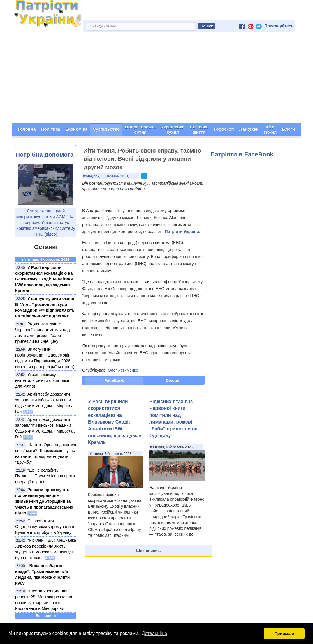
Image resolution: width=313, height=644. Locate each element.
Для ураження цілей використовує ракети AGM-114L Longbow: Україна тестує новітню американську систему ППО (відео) (46, 223)
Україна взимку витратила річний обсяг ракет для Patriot (43, 380)
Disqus (173, 380)
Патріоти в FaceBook (242, 155)
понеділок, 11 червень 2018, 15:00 (111, 176)
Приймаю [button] (284, 634)
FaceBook (114, 380)
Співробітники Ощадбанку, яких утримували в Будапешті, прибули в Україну (45, 527)
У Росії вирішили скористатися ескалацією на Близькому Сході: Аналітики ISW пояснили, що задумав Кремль (44, 279)
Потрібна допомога (44, 155)
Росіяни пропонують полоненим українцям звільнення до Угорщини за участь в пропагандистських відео (44, 501)
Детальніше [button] (154, 633)
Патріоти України (182, 232)
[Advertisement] (156, 79)
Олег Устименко (123, 370)
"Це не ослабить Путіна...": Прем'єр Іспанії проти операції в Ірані (45, 476)
